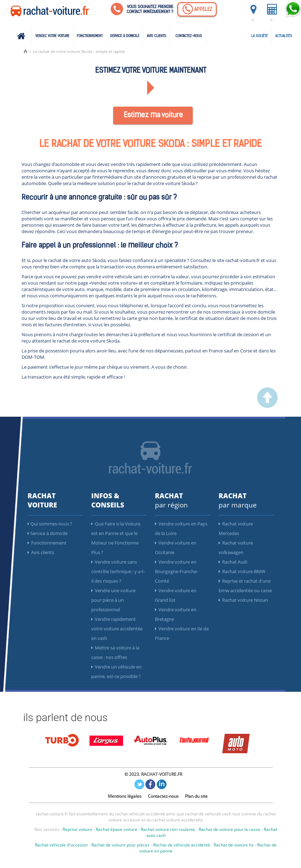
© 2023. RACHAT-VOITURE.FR (153, 774)
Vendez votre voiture (52, 36)
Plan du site (196, 796)
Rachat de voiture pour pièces (120, 845)
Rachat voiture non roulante (168, 829)
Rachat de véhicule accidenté (182, 845)
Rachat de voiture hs (234, 845)
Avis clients (157, 36)
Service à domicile (125, 36)
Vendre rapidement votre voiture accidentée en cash (117, 629)
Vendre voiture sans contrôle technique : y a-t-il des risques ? (118, 571)
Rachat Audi (233, 562)
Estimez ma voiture (153, 115)
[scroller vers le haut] (267, 406)
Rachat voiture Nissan (243, 600)
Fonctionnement (90, 36)
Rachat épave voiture (117, 829)
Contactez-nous (189, 36)
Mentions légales (125, 796)
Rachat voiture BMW (242, 571)
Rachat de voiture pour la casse (230, 829)
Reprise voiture (77, 829)
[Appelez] (197, 9)
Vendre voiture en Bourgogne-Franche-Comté (176, 571)
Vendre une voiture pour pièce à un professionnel (113, 600)
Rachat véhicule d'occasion (61, 845)
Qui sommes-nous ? (50, 524)
